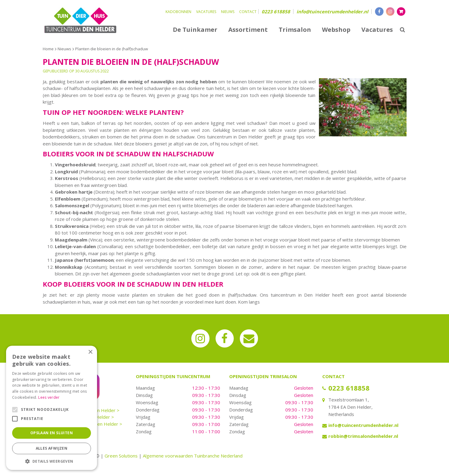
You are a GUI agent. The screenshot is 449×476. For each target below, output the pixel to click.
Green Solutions (121, 456)
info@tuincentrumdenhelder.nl (332, 12)
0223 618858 (276, 12)
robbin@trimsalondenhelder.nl (363, 436)
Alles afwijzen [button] (52, 448)
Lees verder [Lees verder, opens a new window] (49, 397)
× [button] (90, 352)
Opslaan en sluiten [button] (52, 433)
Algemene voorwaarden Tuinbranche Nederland (193, 456)
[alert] (52, 408)
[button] (52, 461)
